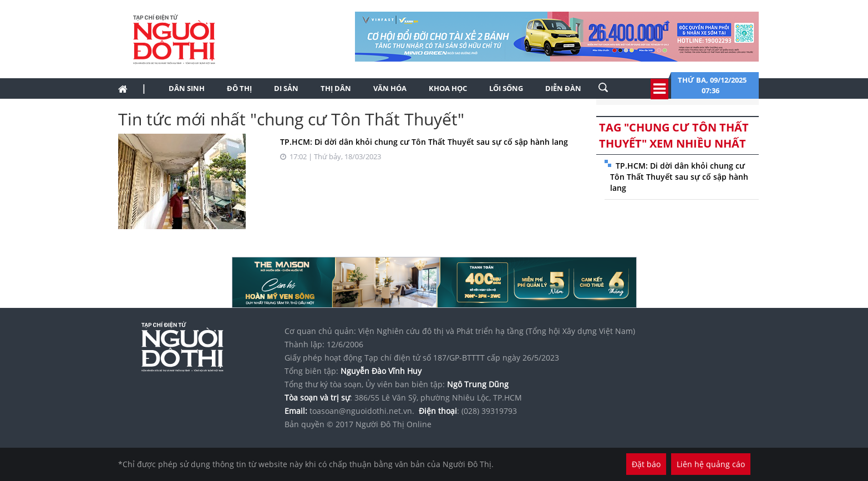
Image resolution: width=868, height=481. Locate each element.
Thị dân (336, 88)
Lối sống (506, 88)
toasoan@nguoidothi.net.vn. (362, 411)
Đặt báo (646, 464)
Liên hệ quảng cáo (711, 464)
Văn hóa (390, 88)
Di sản (286, 88)
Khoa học (448, 88)
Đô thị (239, 88)
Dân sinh (187, 88)
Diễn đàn (563, 88)
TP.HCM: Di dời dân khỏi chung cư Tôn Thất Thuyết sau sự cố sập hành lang (424, 142)
